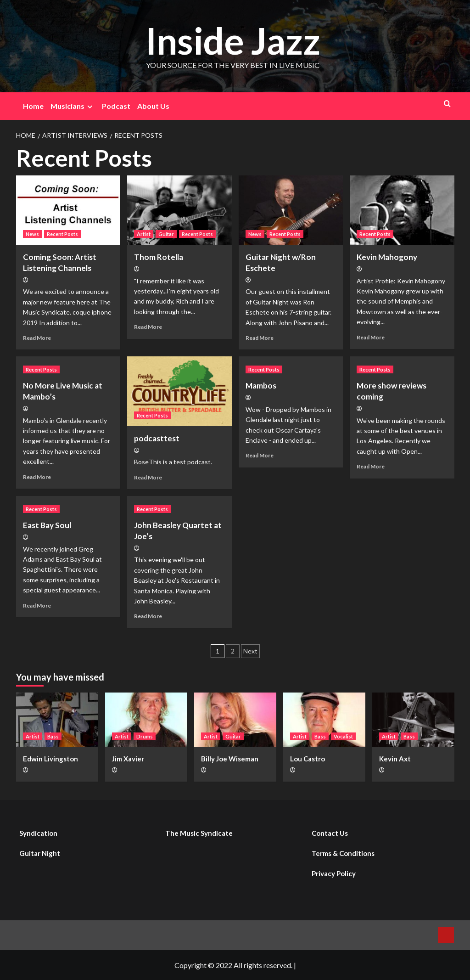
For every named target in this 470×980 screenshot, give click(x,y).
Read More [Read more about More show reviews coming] (371, 466)
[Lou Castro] (324, 720)
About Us (153, 106)
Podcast (116, 106)
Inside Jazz (233, 40)
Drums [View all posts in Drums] (145, 736)
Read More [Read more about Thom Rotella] (148, 327)
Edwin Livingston (50, 759)
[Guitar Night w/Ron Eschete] (291, 210)
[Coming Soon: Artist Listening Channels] (68, 210)
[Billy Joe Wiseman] (235, 720)
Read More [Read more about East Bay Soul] (37, 605)
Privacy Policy (334, 873)
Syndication (38, 833)
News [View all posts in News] (32, 234)
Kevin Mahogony (387, 257)
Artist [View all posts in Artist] (144, 234)
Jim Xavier (128, 759)
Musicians (73, 106)
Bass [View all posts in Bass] (53, 736)
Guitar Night (40, 853)
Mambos (261, 386)
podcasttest (157, 438)
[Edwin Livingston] (57, 720)
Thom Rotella (159, 257)
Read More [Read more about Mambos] (260, 455)
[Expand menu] (90, 107)
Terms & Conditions (343, 853)
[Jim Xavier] (146, 720)
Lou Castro (308, 759)
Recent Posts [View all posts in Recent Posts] (62, 234)
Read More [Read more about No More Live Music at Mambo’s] (37, 477)
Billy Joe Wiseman (230, 759)
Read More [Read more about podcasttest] (148, 477)
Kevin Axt (395, 759)
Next (250, 651)
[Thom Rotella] (179, 210)
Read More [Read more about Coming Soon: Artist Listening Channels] (37, 338)
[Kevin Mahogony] (402, 210)
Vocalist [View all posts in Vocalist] (343, 736)
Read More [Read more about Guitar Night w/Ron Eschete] (260, 338)
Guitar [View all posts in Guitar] (166, 234)
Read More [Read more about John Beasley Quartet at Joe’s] (148, 616)
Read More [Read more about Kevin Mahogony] (371, 337)
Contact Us (330, 833)
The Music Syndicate (199, 833)
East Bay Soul (47, 525)
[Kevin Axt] (413, 720)
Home (33, 106)
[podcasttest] (179, 391)
